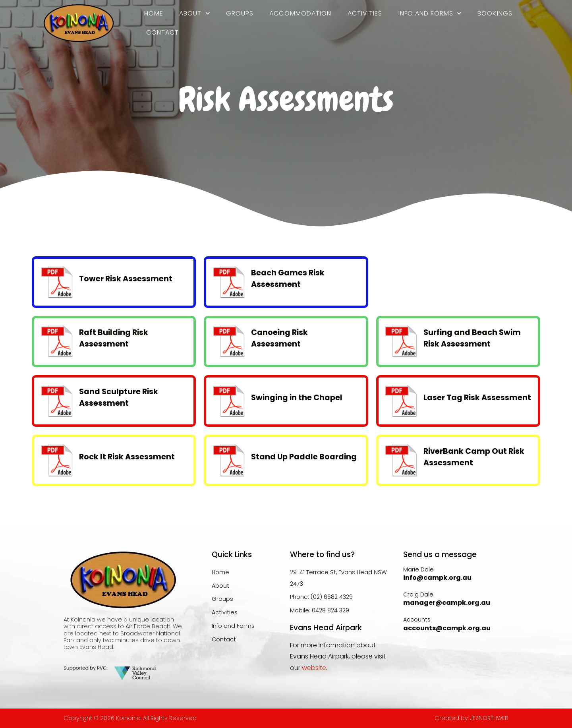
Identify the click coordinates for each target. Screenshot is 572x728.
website (314, 668)
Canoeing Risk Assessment (279, 338)
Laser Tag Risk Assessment (477, 398)
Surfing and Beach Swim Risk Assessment (472, 338)
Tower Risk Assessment (126, 279)
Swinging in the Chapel (297, 398)
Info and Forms (430, 13)
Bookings (495, 13)
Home (154, 13)
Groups (240, 13)
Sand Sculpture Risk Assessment (119, 397)
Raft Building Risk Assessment (114, 338)
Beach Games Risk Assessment (288, 279)
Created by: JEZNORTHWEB (472, 718)
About (195, 13)
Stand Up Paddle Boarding (304, 457)
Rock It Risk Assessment (127, 457)
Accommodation (300, 13)
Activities (365, 13)
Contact (163, 32)
